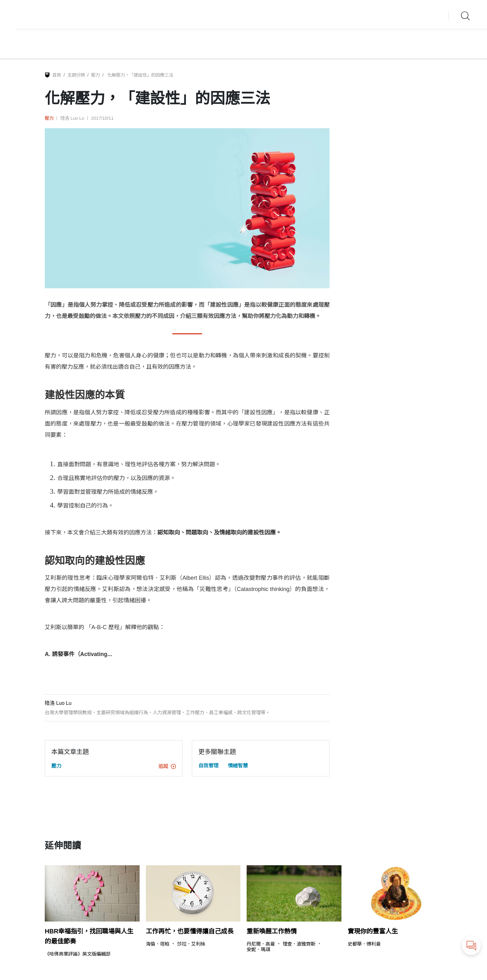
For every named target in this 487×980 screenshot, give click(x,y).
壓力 (95, 75)
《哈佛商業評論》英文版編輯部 (78, 954)
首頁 (57, 75)
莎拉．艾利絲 (191, 944)
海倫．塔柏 (158, 944)
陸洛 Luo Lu (72, 118)
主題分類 (76, 75)
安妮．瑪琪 (258, 950)
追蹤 (167, 766)
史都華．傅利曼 (364, 944)
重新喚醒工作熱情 (272, 931)
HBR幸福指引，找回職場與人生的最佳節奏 (89, 936)
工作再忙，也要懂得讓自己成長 (190, 931)
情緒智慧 (238, 766)
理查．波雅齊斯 (299, 944)
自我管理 (208, 766)
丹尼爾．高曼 (261, 944)
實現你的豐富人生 (373, 931)
